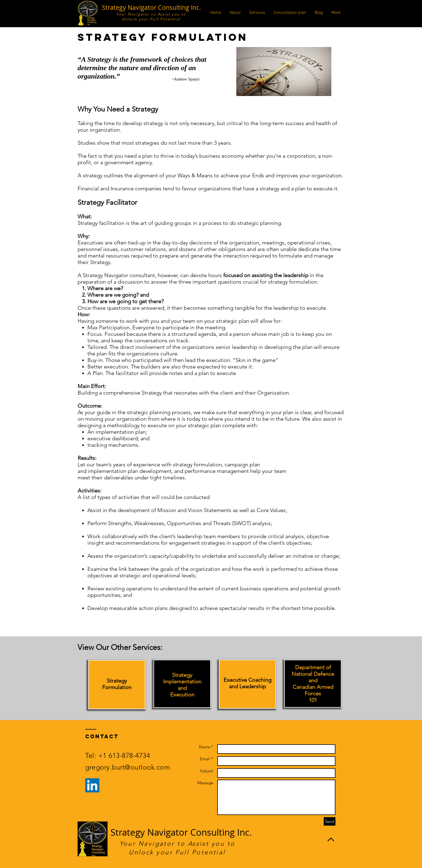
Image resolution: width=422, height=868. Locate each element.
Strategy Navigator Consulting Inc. (151, 7)
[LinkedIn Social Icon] (92, 785)
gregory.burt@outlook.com (128, 767)
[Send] (330, 821)
